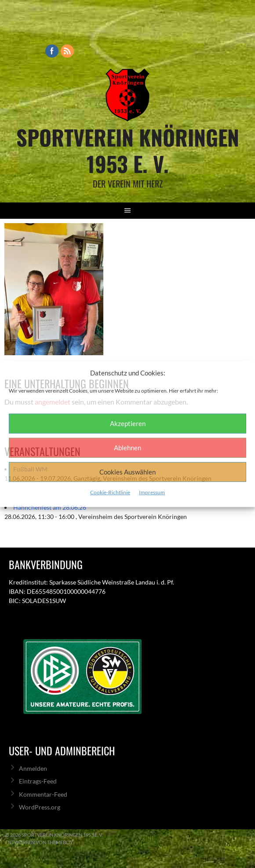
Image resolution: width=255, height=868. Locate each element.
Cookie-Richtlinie (110, 492)
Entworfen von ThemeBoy (39, 842)
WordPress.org (40, 807)
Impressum (152, 492)
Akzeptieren (128, 423)
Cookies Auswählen (127, 472)
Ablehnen (127, 448)
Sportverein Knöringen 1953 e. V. (128, 150)
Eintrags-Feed (38, 781)
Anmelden (33, 768)
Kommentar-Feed (43, 794)
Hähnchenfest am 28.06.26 (50, 507)
